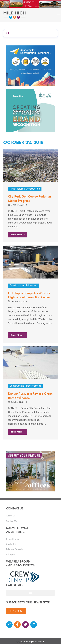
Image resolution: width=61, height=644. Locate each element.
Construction (33, 189)
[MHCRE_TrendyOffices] (30, 471)
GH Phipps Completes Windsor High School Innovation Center (29, 295)
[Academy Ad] (30, 65)
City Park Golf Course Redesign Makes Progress (30, 198)
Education (32, 286)
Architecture (17, 189)
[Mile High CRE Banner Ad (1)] (30, 4)
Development (34, 386)
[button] (30, 593)
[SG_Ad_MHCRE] (30, 110)
